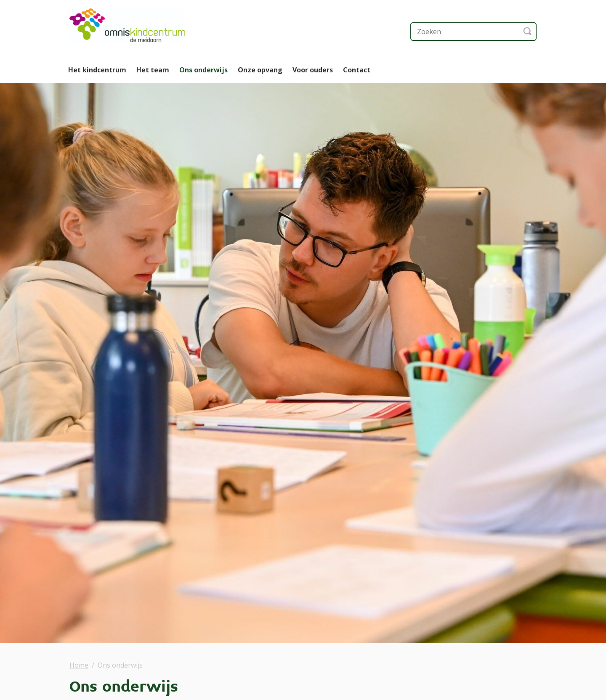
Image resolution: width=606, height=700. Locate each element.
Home (79, 665)
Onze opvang (260, 70)
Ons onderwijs (203, 70)
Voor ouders (313, 70)
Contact (357, 70)
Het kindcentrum (97, 70)
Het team (153, 70)
